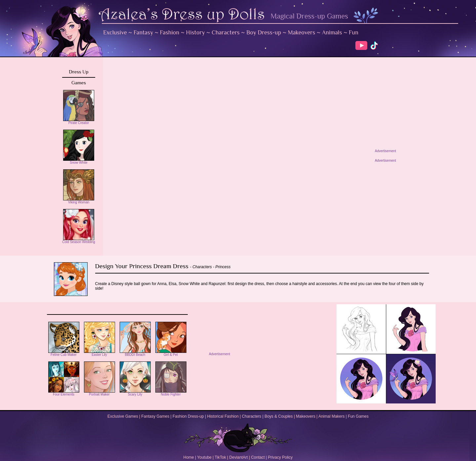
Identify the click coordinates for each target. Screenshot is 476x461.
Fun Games (358, 416)
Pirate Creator (79, 121)
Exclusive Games (123, 416)
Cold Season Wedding (79, 240)
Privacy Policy (280, 457)
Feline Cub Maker (64, 353)
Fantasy (143, 32)
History (196, 32)
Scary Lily (135, 393)
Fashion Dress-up (188, 416)
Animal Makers (331, 416)
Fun (354, 32)
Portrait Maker (99, 393)
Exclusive (115, 32)
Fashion (170, 32)
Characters (226, 32)
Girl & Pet (171, 353)
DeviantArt (239, 457)
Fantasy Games (155, 416)
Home (189, 457)
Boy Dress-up (264, 32)
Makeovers (302, 32)
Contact (258, 457)
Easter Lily (99, 353)
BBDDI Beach (135, 353)
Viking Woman (79, 201)
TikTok (220, 457)
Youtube (204, 457)
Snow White (79, 161)
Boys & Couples (278, 416)
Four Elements (64, 393)
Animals (332, 32)
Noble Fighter (171, 393)
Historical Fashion (223, 416)
